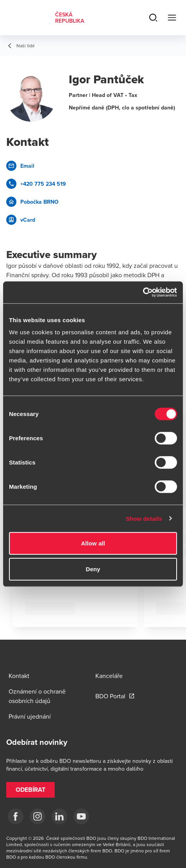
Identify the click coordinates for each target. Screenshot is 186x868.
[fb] (16, 816)
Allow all (93, 543)
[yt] (81, 816)
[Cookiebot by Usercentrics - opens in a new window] (143, 292)
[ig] (38, 816)
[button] (30, 790)
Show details (144, 518)
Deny (93, 569)
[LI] (59, 816)
